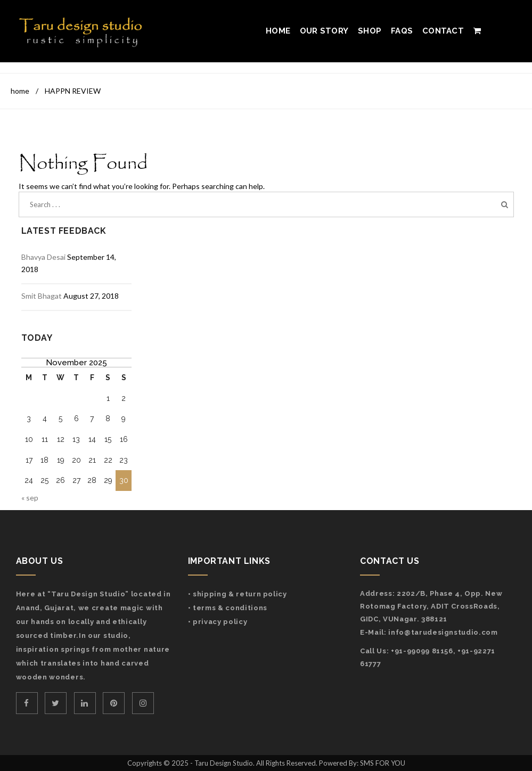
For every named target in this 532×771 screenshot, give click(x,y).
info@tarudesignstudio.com (443, 632)
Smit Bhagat (42, 296)
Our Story (324, 31)
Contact (443, 31)
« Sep (30, 498)
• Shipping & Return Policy (238, 594)
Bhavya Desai (43, 257)
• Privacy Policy (218, 622)
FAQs (402, 31)
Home (278, 31)
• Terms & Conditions (228, 608)
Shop (370, 31)
